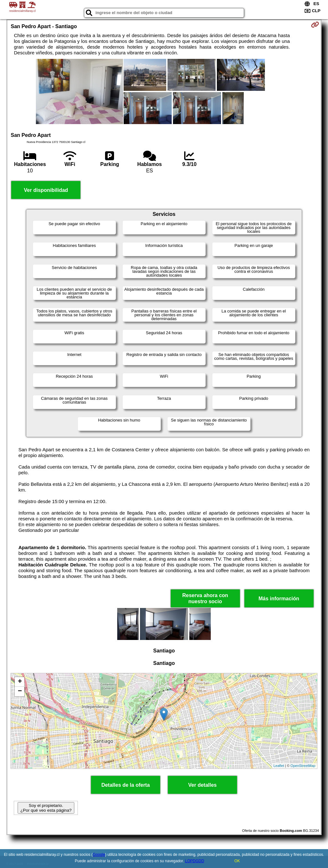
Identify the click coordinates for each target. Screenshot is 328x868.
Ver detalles (203, 785)
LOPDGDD (195, 861)
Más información (279, 599)
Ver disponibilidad (46, 190)
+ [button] (20, 682)
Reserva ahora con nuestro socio (205, 598)
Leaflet (279, 766)
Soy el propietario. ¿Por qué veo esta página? (46, 808)
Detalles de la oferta (125, 785)
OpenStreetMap (303, 766)
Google (99, 855)
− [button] (20, 691)
